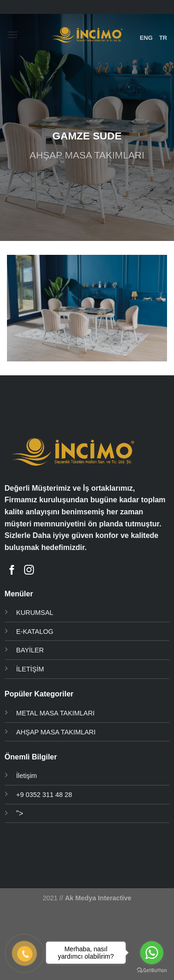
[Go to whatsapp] (152, 953)
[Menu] (13, 35)
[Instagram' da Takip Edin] (29, 571)
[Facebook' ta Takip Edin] (12, 571)
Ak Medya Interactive (98, 898)
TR (163, 38)
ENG (146, 38)
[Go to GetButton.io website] (152, 971)
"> (20, 813)
